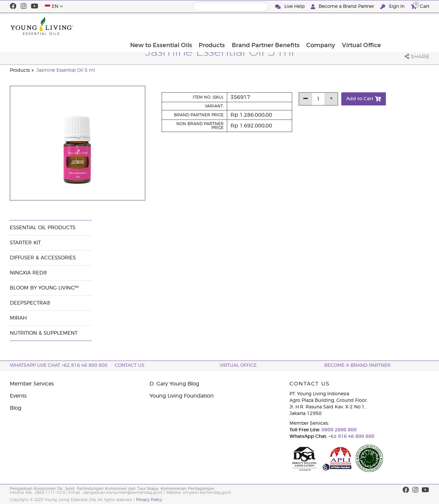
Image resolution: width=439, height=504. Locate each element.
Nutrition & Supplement (44, 333)
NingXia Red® (28, 273)
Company (365, 26)
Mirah (18, 318)
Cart (420, 6)
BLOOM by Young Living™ (44, 288)
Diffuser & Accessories (43, 258)
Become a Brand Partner (343, 7)
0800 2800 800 (339, 430)
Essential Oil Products (43, 228)
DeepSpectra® (30, 303)
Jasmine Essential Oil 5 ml (66, 70)
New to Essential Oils (204, 26)
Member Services (32, 384)
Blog (16, 408)
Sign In (393, 7)
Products (255, 26)
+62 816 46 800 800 (351, 437)
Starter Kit (25, 243)
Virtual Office (406, 26)
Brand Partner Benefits (309, 26)
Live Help (290, 7)
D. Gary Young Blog (174, 384)
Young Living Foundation (182, 396)
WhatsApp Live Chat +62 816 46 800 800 (59, 365)
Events (18, 396)
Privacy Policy (149, 500)
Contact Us (130, 365)
